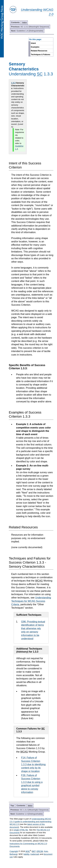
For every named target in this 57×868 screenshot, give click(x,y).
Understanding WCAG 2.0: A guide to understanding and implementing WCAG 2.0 (30, 822)
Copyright (14, 851)
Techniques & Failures (41, 55)
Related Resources (39, 51)
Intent (33, 43)
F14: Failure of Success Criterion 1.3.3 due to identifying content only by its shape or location (33, 764)
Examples (35, 47)
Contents (15, 22)
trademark (35, 854)
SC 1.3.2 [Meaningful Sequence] (30, 27)
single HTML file (21, 830)
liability (26, 854)
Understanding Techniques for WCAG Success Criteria (31, 601)
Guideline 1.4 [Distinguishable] (27, 31)
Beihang (13, 854)
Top (12, 806)
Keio (46, 851)
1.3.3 (13, 83)
